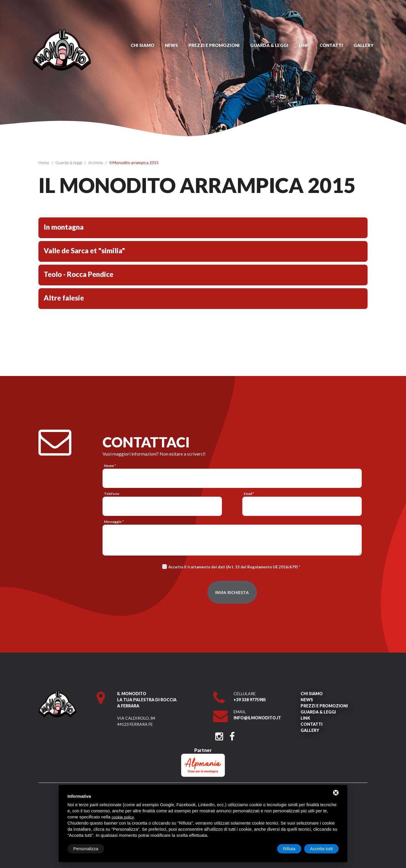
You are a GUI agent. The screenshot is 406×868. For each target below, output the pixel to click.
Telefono (112, 494)
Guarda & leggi (269, 45)
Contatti (331, 45)
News (171, 45)
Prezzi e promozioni (214, 45)
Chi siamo (143, 45)
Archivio (96, 162)
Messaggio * (114, 522)
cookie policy (123, 817)
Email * (249, 494)
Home (44, 162)
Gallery (363, 45)
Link (304, 45)
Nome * (110, 466)
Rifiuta (289, 849)
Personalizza (86, 849)
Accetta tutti (321, 849)
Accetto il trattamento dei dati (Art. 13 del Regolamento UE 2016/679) (233, 567)
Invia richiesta (232, 592)
